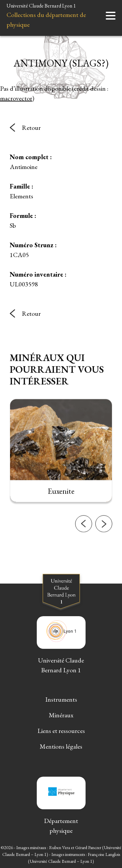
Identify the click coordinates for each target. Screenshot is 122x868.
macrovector (16, 98)
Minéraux (61, 715)
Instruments (61, 699)
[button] (84, 528)
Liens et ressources (61, 731)
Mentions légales (61, 746)
